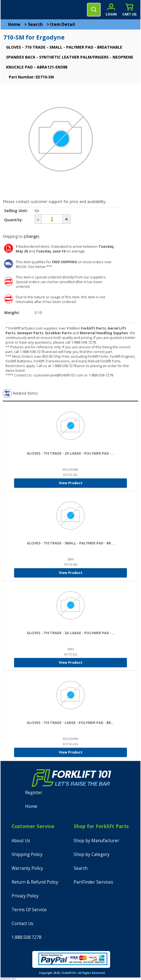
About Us (21, 841)
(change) (31, 236)
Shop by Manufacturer (96, 841)
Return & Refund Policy (35, 882)
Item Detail (63, 24)
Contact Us (22, 924)
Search (35, 24)
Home (14, 24)
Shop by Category (92, 854)
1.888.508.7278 (26, 937)
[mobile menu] (9, 10)
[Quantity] (52, 219)
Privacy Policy (25, 896)
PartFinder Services (93, 882)
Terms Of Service (29, 910)
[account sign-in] (111, 10)
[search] (94, 10)
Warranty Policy (27, 868)
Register (34, 793)
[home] (27, 10)
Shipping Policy (27, 854)
